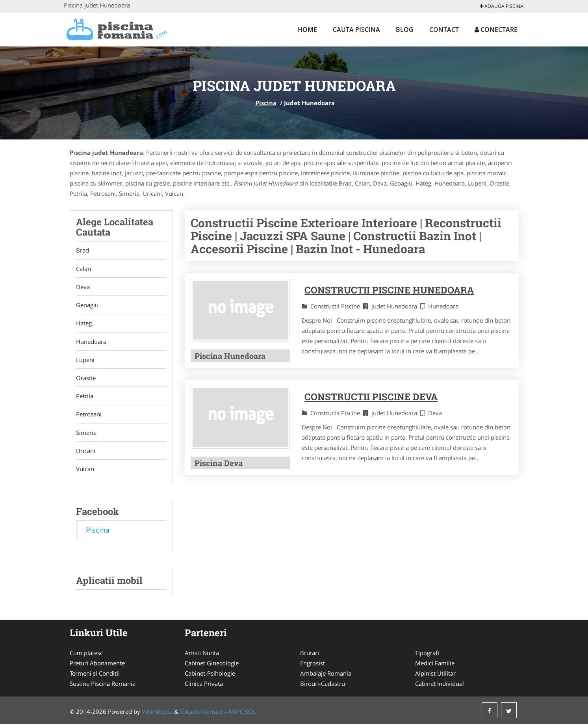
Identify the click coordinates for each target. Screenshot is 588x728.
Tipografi (427, 657)
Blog (405, 30)
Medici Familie (435, 667)
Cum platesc (86, 657)
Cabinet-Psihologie (210, 677)
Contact (444, 30)
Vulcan (85, 473)
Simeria (86, 436)
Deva (83, 288)
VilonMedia (157, 715)
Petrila (85, 399)
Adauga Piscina (502, 6)
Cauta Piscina (356, 30)
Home (307, 30)
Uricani (86, 454)
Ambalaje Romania (326, 677)
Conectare (496, 30)
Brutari (310, 657)
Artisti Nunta (202, 657)
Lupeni (85, 362)
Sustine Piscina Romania (103, 687)
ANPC (236, 715)
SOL (250, 715)
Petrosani (89, 417)
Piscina (266, 103)
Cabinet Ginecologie (212, 667)
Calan (83, 269)
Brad (83, 251)
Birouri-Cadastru (323, 687)
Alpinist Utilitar (435, 677)
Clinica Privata (204, 687)
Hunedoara (91, 343)
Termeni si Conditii (95, 677)
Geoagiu (87, 306)
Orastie (86, 380)
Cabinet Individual (440, 687)
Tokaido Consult (201, 715)
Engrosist (313, 667)
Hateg (84, 325)
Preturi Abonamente (97, 667)
